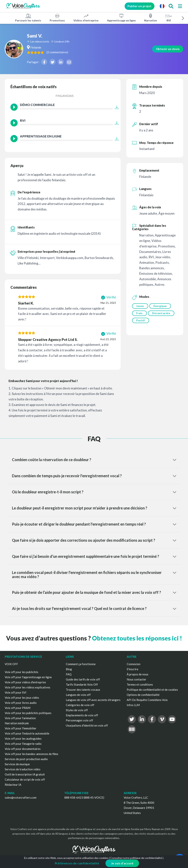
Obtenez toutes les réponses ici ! (137, 638)
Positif (141, 322)
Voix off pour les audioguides (23, 739)
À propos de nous (138, 674)
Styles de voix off (77, 710)
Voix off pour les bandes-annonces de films (31, 754)
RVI (169, 18)
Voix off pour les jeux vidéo (22, 698)
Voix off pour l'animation (20, 718)
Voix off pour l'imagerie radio (23, 744)
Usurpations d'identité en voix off (87, 725)
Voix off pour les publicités (22, 672)
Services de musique (17, 764)
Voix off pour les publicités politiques (28, 713)
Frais (139, 314)
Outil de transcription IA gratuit (25, 774)
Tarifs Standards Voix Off (82, 684)
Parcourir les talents (28, 18)
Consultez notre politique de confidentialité (136, 858)
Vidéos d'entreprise (86, 18)
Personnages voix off (79, 720)
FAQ (69, 674)
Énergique (161, 306)
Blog (69, 669)
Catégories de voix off (80, 705)
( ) (77, 52)
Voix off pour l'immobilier (21, 728)
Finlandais (65, 96)
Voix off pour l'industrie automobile (27, 733)
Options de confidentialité (143, 695)
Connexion (134, 664)
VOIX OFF (11, 664)
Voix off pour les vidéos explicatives (28, 687)
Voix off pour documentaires (23, 749)
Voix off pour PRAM (18, 708)
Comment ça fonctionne (81, 664)
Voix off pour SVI (16, 692)
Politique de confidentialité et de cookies (152, 690)
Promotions (57, 18)
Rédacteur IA (13, 785)
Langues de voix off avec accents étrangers (93, 700)
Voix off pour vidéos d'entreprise (25, 682)
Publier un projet (136, 6)
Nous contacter (136, 679)
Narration (151, 18)
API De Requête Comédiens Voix (147, 700)
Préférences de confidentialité (77, 863)
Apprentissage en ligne (121, 18)
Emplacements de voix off (82, 715)
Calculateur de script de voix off (25, 779)
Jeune (140, 306)
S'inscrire (133, 669)
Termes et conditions (140, 684)
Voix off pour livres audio (21, 703)
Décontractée (162, 314)
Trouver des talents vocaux (83, 690)
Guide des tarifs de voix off (83, 679)
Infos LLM (133, 705)
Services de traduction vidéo (23, 769)
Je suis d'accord (122, 863)
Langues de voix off (78, 695)
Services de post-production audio (26, 759)
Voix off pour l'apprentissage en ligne (28, 677)
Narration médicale (17, 723)
